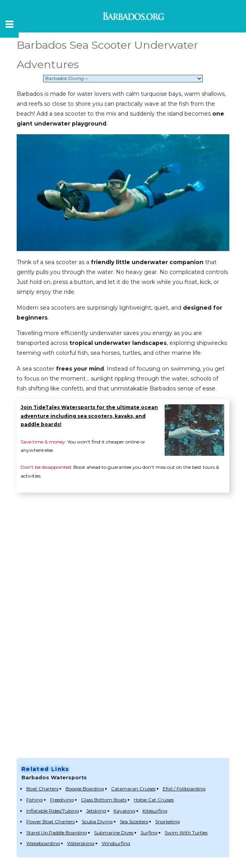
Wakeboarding (43, 843)
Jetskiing (96, 811)
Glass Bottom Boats (104, 800)
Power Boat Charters (50, 821)
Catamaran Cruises (133, 789)
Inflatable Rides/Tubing (53, 811)
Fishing (35, 800)
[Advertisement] (118, 695)
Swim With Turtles (186, 833)
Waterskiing (81, 843)
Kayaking (124, 811)
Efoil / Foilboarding (184, 789)
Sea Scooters (134, 821)
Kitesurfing (155, 811)
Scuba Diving (97, 821)
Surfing (149, 833)
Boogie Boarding (85, 789)
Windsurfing (116, 843)
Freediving (62, 800)
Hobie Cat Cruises (154, 800)
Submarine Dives (114, 833)
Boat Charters (42, 789)
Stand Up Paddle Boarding (57, 833)
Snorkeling (167, 821)
